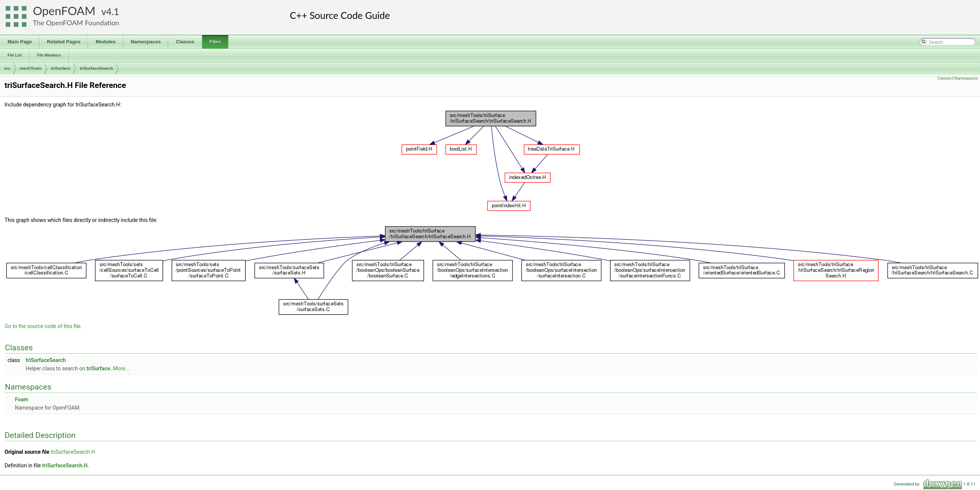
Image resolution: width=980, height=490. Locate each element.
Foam (21, 399)
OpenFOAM (64, 11)
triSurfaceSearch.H (73, 452)
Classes (944, 78)
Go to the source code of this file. (43, 326)
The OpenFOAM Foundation (76, 23)
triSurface (61, 68)
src (7, 68)
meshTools (31, 68)
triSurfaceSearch (96, 68)
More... (121, 368)
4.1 (113, 12)
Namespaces (966, 78)
